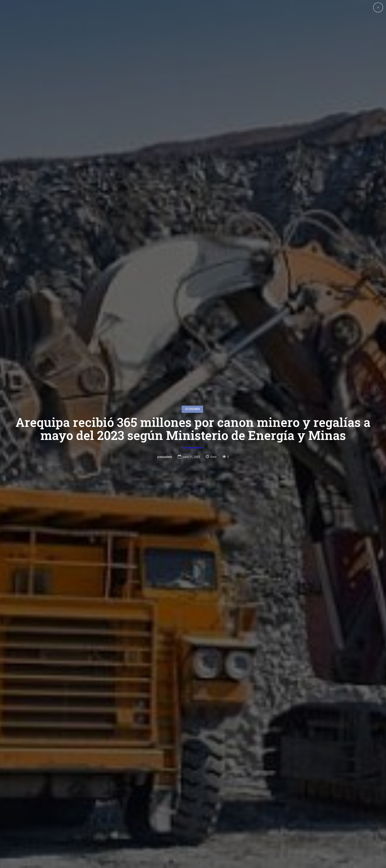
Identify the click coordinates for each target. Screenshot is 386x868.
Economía (193, 364)
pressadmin (165, 412)
